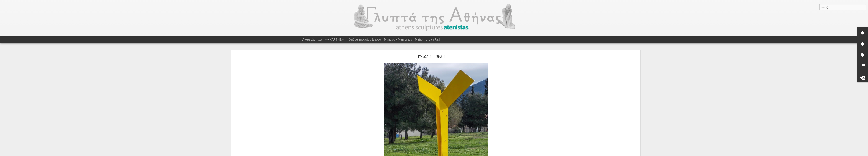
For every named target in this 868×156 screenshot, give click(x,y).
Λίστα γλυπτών (313, 39)
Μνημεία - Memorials (398, 39)
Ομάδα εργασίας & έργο (365, 39)
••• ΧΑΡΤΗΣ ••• (336, 39)
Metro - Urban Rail (427, 39)
